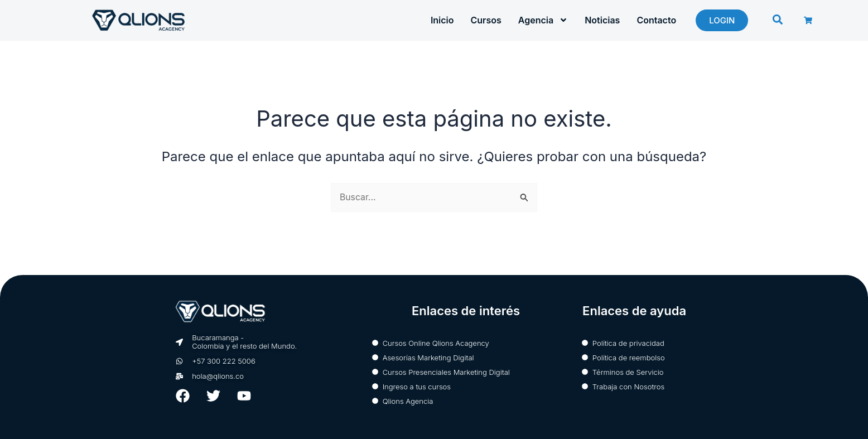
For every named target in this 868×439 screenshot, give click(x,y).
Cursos (486, 20)
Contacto (656, 20)
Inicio (442, 20)
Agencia (543, 20)
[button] (778, 20)
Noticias (602, 20)
